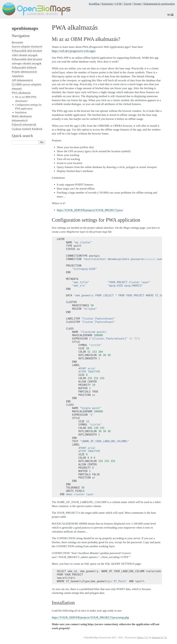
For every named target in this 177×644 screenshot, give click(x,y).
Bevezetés (18, 42)
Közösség (107, 4)
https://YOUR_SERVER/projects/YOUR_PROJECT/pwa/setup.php (91, 617)
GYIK (118, 4)
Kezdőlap (94, 4)
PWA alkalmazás (21, 93)
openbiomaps (25, 28)
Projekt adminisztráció (24, 72)
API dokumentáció (22, 80)
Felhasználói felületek (24, 68)
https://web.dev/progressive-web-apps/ (74, 51)
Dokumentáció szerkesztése (159, 4)
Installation (21, 112)
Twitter (137, 4)
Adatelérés (18, 76)
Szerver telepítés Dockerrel (27, 47)
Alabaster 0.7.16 (159, 638)
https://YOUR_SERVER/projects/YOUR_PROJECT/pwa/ (90, 210)
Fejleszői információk (24, 125)
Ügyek (128, 4)
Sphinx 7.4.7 (143, 638)
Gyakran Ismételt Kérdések (27, 129)
